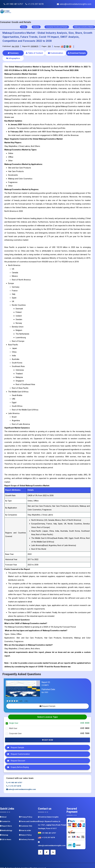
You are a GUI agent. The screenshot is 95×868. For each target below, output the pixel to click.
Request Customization (18, 749)
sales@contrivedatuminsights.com (74, 4)
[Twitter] (47, 847)
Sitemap (4, 830)
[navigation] (87, 14)
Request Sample (47, 701)
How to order (25, 825)
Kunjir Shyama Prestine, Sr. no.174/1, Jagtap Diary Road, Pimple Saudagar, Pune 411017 (52, 820)
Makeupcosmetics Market (84, 27)
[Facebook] (40, 847)
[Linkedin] (53, 847)
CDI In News (6, 834)
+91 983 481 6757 (13, 4)
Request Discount (16, 755)
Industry (36, 27)
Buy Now (47, 735)
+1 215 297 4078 (34, 4)
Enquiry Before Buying (17, 762)
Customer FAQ (26, 821)
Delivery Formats (27, 834)
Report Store (6, 821)
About (3, 812)
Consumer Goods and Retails (57, 27)
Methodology (6, 825)
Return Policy (25, 830)
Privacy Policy (26, 812)
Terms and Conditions (29, 816)
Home (24, 27)
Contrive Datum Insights (48, 812)
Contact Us (5, 816)
